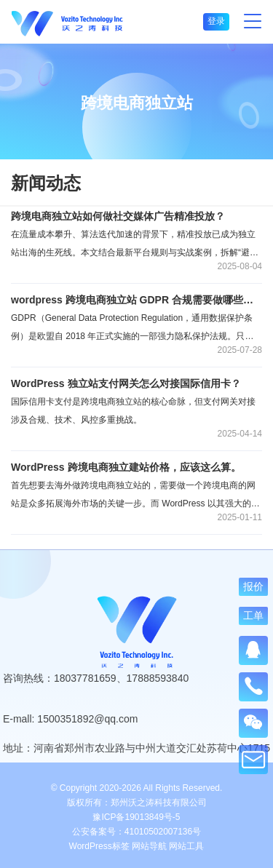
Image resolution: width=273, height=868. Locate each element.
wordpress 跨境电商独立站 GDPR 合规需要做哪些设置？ (136, 300)
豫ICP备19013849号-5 (136, 817)
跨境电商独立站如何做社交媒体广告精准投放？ (118, 216)
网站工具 (186, 846)
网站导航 (149, 846)
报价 (253, 586)
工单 (253, 615)
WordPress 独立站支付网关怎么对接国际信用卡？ (126, 383)
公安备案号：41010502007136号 (136, 832)
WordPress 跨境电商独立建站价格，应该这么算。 (126, 467)
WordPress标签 (99, 846)
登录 (216, 21)
